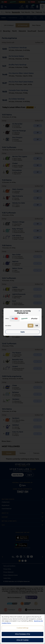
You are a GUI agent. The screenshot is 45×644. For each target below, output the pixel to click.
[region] (22, 629)
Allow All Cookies (22, 640)
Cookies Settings (22, 628)
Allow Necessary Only (23, 634)
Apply (23, 332)
